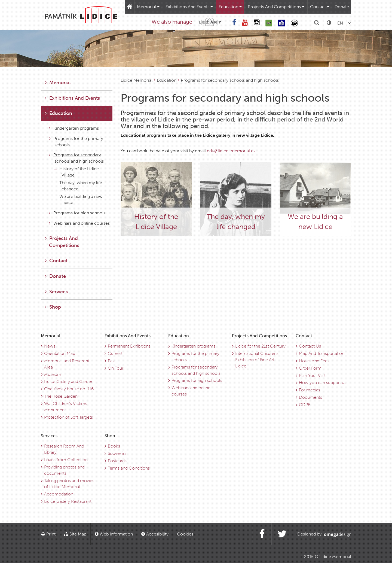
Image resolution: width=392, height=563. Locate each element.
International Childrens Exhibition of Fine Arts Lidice (257, 360)
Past (112, 361)
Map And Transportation (322, 353)
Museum (53, 374)
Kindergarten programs (74, 128)
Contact (320, 7)
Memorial (148, 7)
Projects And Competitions (276, 7)
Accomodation (59, 494)
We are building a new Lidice (79, 200)
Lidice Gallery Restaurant (68, 501)
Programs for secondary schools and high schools (76, 158)
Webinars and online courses (79, 223)
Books (114, 446)
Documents (310, 397)
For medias (310, 390)
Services (56, 292)
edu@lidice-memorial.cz (231, 151)
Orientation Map (60, 353)
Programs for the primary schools (76, 142)
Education (230, 7)
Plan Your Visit (312, 375)
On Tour (116, 368)
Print (48, 534)
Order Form (310, 368)
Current (115, 353)
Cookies (185, 534)
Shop (53, 307)
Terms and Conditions (129, 468)
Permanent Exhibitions (129, 346)
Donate (342, 7)
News (50, 346)
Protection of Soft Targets (68, 417)
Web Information (114, 534)
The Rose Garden (61, 396)
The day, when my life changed (78, 186)
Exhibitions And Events (189, 7)
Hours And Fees (314, 361)
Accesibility (155, 534)
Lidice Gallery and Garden (69, 381)
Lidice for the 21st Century (260, 346)
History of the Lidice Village (77, 172)
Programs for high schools (77, 213)
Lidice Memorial (137, 80)
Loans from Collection (66, 460)
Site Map (75, 534)
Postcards (117, 461)
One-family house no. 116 (69, 389)
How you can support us (323, 383)
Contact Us (310, 346)
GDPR (305, 405)
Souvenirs (117, 453)
